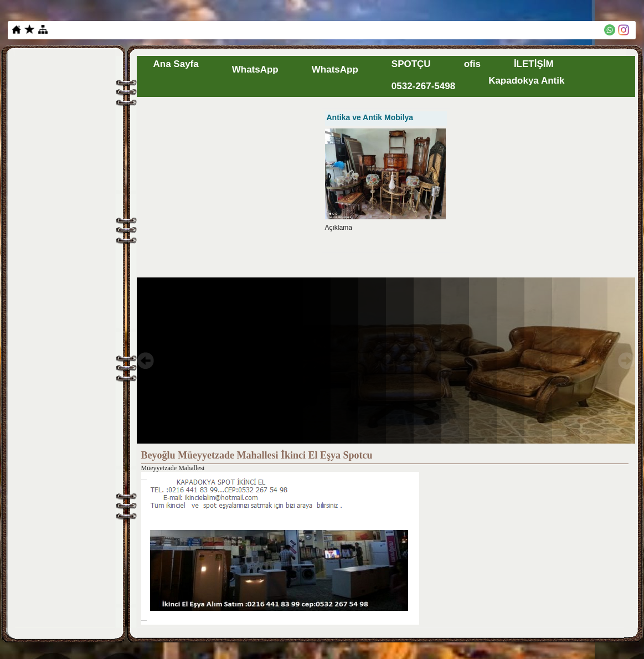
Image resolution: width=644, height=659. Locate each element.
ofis (472, 64)
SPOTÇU (411, 64)
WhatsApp (255, 69)
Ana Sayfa (176, 64)
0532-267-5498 (423, 86)
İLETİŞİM (534, 64)
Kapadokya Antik (526, 81)
